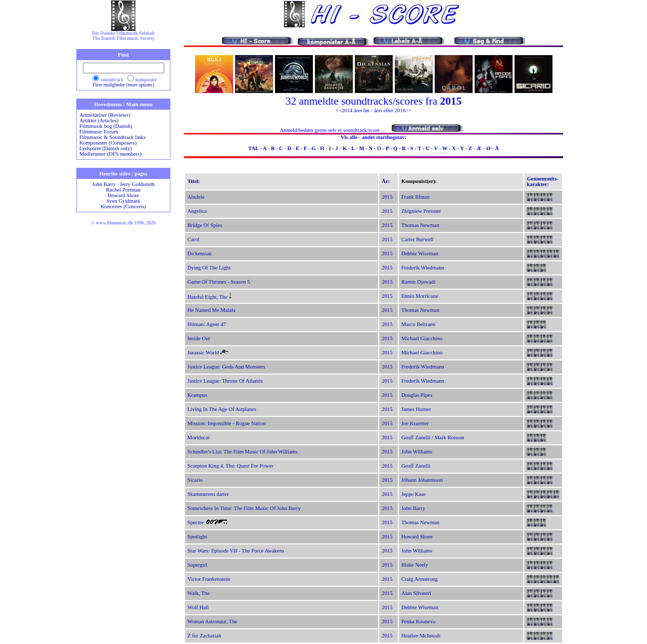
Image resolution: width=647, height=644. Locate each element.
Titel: (194, 181)
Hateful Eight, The (207, 297)
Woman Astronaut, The (213, 622)
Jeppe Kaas (413, 494)
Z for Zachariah (204, 636)
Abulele (196, 197)
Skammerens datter (208, 494)
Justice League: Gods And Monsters (226, 367)
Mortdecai (199, 438)
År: (386, 181)
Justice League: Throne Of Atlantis (225, 381)
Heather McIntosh (421, 636)
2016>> (403, 110)
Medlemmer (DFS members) (110, 154)
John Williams (417, 452)
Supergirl (197, 565)
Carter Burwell (418, 239)
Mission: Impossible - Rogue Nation (227, 423)
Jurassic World (203, 353)
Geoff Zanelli (416, 438)
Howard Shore (123, 195)
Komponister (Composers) (108, 143)
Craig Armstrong (420, 579)
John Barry (104, 184)
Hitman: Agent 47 (207, 324)
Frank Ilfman (415, 197)
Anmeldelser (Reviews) (105, 115)
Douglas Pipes (417, 395)
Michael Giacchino (422, 338)
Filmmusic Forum (99, 132)
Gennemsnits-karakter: (543, 181)
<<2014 (344, 110)
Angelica (197, 211)
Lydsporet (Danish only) (106, 148)
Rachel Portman (123, 190)
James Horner (416, 409)
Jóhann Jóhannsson (422, 480)
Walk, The (199, 593)
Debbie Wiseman (420, 254)
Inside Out (199, 338)
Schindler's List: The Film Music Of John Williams (243, 452)
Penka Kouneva (418, 622)
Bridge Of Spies (205, 225)
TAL (253, 148)
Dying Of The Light (209, 268)
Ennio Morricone (420, 296)
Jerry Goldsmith (137, 184)
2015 (387, 197)
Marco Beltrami (419, 324)
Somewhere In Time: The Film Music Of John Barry (244, 508)
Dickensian (200, 254)
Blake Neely (415, 565)
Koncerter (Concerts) (123, 206)
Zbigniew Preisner (421, 211)
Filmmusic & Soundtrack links (112, 137)
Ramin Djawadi (418, 282)
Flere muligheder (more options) (123, 85)
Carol (194, 239)
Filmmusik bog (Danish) (106, 126)
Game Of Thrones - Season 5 (219, 282)
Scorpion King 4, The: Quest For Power (230, 466)
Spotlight (197, 537)
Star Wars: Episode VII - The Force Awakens (236, 551)
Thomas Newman (420, 225)
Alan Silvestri (416, 593)
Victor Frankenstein (209, 579)
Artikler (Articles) (99, 121)
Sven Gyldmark (123, 201)
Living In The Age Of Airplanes (222, 409)
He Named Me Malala (212, 310)
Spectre (196, 522)
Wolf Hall (198, 607)
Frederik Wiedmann (423, 268)
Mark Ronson (449, 438)
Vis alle (349, 137)
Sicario (195, 480)
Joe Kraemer (415, 423)
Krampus (197, 395)
